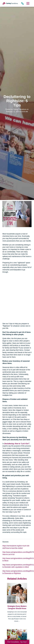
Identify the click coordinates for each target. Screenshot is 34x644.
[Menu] (28, 3)
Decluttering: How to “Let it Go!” (17, 444)
